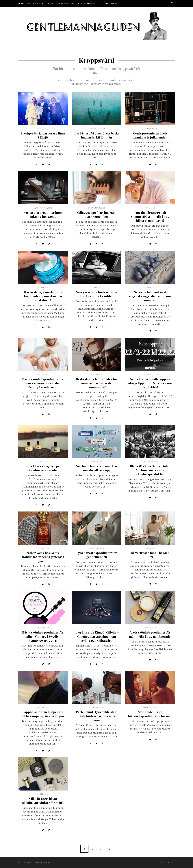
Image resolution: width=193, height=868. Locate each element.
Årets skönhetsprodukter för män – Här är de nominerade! (150, 634)
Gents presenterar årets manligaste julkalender (150, 135)
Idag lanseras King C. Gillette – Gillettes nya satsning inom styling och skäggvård (97, 636)
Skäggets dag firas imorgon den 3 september (96, 214)
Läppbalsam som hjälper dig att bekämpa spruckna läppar (43, 714)
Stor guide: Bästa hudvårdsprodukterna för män (150, 714)
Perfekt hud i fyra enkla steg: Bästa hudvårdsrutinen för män (96, 716)
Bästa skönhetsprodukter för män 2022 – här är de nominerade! (96, 383)
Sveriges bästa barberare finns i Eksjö (43, 135)
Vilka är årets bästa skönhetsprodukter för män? (43, 801)
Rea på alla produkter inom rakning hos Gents (43, 214)
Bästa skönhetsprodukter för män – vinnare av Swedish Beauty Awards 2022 (43, 383)
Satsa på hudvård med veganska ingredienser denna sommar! (150, 296)
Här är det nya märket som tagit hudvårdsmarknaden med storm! (43, 296)
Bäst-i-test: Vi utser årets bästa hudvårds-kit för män (97, 135)
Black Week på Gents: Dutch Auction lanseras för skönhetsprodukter (150, 470)
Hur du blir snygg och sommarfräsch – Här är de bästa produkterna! (150, 216)
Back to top (167, 862)
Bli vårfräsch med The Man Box (150, 555)
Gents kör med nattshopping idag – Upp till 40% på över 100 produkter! (150, 383)
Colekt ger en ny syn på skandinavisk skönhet (43, 468)
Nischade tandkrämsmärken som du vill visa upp (96, 468)
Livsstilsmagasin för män (30, 3)
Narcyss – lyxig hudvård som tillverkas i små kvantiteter (96, 294)
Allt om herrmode (108, 3)
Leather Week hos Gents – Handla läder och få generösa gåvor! (43, 557)
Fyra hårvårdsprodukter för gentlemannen (96, 555)
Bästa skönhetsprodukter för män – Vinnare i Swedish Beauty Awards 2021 (43, 636)
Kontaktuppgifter (87, 3)
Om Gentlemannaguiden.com (60, 3)
